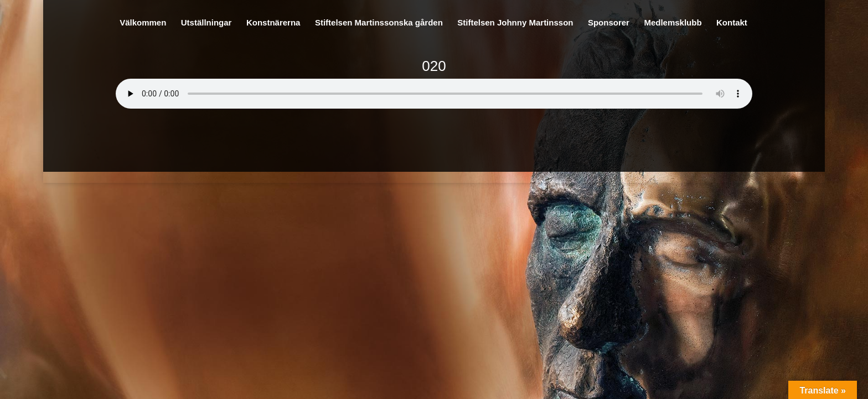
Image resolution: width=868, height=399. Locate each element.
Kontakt (732, 23)
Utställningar (206, 23)
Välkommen (143, 23)
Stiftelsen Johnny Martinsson (515, 23)
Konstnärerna (273, 23)
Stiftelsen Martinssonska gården (379, 23)
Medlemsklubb (673, 23)
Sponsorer (609, 23)
